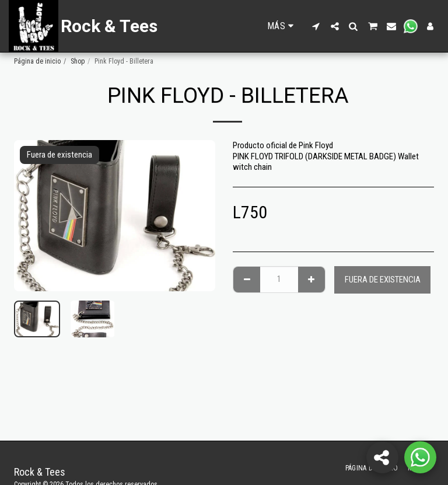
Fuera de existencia (383, 280)
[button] (316, 26)
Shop (78, 61)
